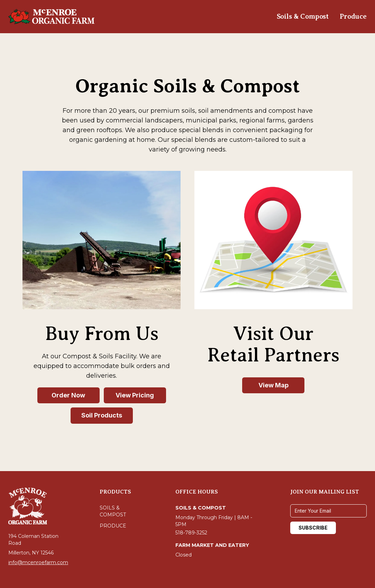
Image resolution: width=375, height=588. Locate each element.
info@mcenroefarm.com (38, 562)
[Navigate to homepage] (51, 17)
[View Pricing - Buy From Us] (135, 396)
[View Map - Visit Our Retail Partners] (273, 385)
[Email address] (328, 511)
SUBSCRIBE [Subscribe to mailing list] (313, 528)
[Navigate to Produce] (353, 17)
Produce (113, 526)
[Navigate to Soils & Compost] (303, 17)
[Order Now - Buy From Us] (68, 396)
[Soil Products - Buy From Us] (102, 416)
